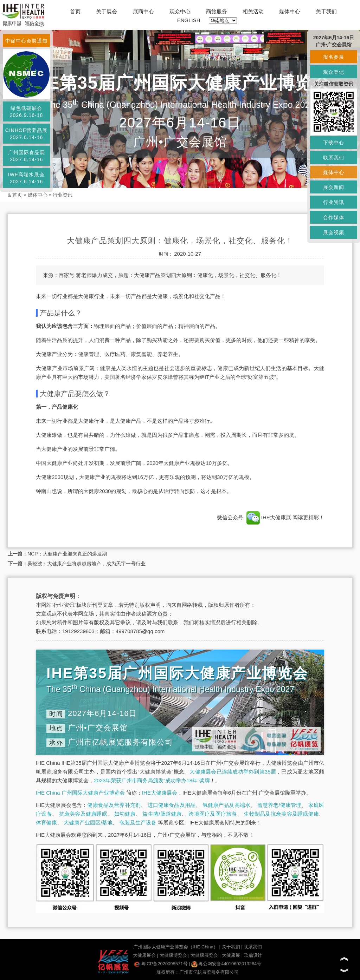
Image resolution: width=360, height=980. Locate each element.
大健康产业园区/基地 (88, 823)
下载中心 (334, 143)
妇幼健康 (125, 814)
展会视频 (334, 232)
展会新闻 (334, 187)
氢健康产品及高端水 (226, 805)
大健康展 (231, 955)
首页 (75, 11)
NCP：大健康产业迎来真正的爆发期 (67, 554)
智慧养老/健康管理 (279, 805)
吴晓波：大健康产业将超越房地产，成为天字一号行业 (86, 564)
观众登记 (334, 72)
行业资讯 (63, 195)
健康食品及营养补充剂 (114, 805)
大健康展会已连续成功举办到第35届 (233, 772)
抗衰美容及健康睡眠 (83, 814)
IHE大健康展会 (160, 793)
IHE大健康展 (269, 517)
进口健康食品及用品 (172, 805)
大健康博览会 (173, 955)
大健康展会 (144, 955)
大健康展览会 (204, 955)
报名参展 (334, 57)
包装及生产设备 (138, 823)
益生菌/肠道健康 (162, 814)
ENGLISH (189, 20)
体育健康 (46, 823)
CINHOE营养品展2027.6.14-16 (26, 134)
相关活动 (253, 11)
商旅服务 (217, 11)
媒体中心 (290, 11)
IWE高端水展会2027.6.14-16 (26, 178)
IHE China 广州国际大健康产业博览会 (80, 793)
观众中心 (180, 11)
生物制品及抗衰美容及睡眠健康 (281, 814)
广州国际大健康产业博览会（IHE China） (176, 947)
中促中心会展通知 (26, 41)
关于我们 (326, 11)
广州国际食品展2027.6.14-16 (27, 156)
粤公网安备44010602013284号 (226, 964)
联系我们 (253, 947)
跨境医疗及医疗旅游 (213, 814)
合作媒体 (334, 217)
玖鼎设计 (253, 955)
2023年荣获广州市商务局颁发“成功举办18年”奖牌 (152, 780)
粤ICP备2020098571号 (161, 964)
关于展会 (107, 11)
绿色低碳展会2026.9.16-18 (27, 112)
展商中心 (143, 11)
